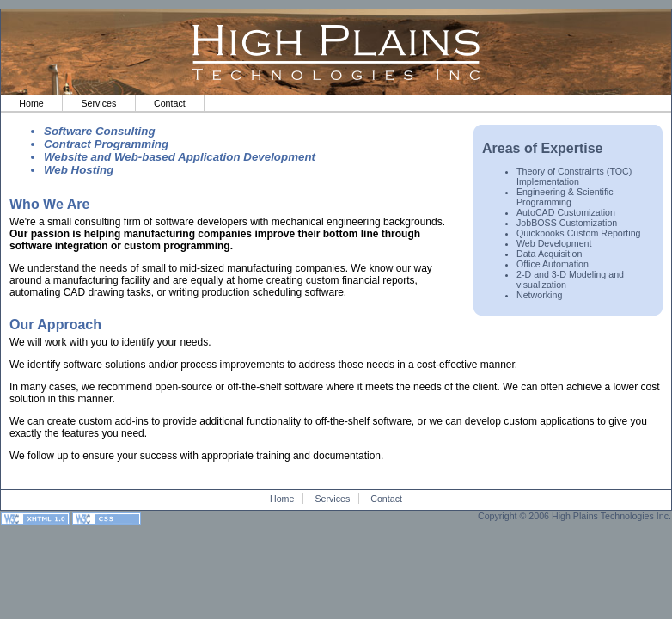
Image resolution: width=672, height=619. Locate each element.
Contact (170, 103)
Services (98, 103)
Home (31, 103)
